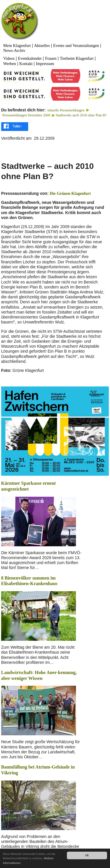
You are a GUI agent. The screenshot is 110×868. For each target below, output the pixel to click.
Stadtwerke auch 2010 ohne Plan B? (81, 115)
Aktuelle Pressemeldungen (65, 110)
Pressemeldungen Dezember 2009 (26, 115)
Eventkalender (30, 58)
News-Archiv (14, 51)
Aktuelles (42, 46)
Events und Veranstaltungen (76, 46)
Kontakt (26, 64)
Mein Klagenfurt (17, 46)
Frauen (51, 58)
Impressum (45, 64)
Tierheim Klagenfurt (77, 58)
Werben (10, 64)
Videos (9, 58)
